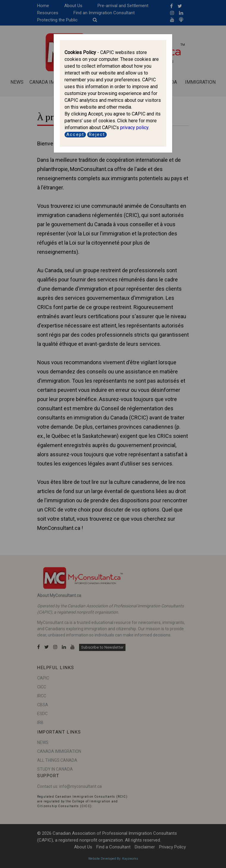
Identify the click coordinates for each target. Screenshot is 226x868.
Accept (75, 134)
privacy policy (134, 127)
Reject (97, 134)
